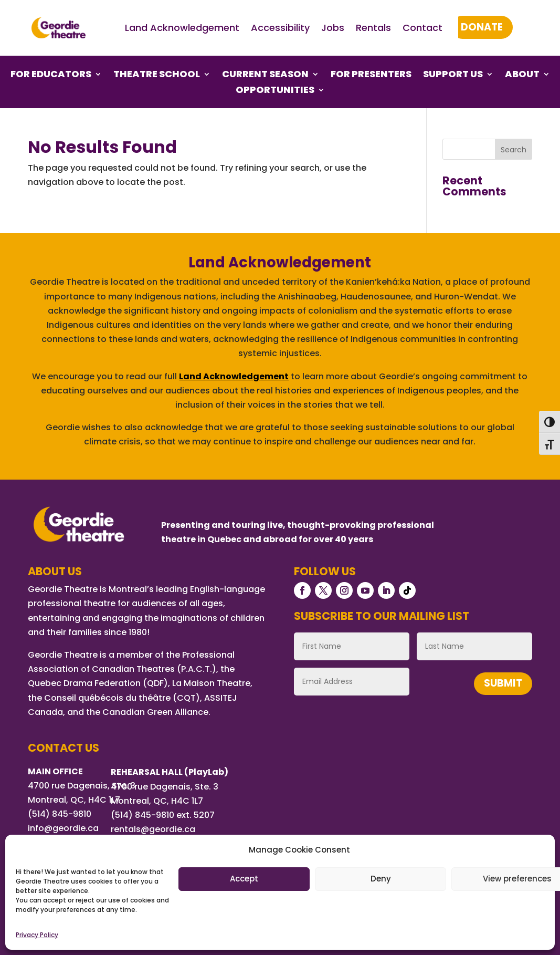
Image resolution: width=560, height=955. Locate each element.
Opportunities (275, 91)
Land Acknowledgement (182, 28)
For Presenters (371, 75)
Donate (482, 27)
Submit (503, 683)
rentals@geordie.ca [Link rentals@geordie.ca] (153, 829)
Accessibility (280, 28)
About (522, 75)
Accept (244, 879)
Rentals (373, 28)
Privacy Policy (37, 935)
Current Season (265, 75)
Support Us (453, 75)
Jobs (333, 28)
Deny (381, 879)
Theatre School (157, 75)
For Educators (51, 75)
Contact (422, 28)
